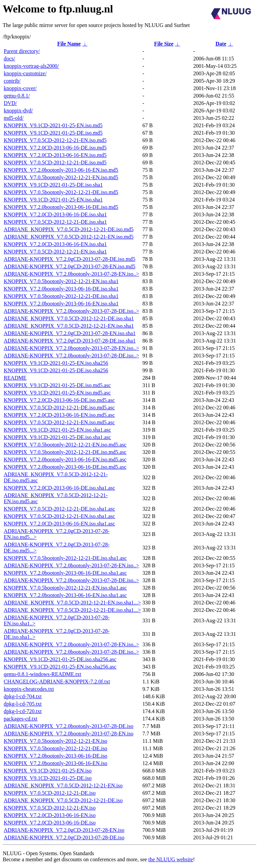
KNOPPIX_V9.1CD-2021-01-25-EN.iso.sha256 (56, 363)
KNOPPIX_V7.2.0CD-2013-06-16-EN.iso (50, 815)
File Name (69, 44)
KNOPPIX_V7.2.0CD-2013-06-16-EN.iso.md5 (55, 155)
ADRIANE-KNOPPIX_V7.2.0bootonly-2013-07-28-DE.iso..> (71, 311)
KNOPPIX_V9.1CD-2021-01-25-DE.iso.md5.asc (57, 385)
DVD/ (10, 103)
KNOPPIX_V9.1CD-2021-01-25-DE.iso (48, 778)
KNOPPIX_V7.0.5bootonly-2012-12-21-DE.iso (55, 748)
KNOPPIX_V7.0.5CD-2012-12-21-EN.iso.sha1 (55, 252)
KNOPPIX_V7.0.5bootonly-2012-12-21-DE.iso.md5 (61, 192)
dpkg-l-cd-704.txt (23, 696)
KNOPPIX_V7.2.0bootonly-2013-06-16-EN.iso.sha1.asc (65, 595)
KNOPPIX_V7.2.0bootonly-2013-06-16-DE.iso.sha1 (61, 289)
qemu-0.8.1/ (17, 96)
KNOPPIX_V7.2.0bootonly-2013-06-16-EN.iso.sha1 (61, 304)
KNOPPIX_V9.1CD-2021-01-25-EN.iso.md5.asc (57, 393)
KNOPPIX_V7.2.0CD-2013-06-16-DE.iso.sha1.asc (59, 488)
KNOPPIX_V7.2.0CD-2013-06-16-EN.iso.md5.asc (59, 415)
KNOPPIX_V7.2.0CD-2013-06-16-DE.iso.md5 (55, 148)
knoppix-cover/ (20, 88)
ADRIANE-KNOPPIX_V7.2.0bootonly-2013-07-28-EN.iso (68, 734)
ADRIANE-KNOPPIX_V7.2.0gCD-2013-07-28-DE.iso (64, 837)
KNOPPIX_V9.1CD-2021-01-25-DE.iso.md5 (53, 133)
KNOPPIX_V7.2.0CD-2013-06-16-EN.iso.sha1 (55, 244)
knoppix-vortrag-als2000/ (31, 66)
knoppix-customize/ (25, 73)
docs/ (9, 59)
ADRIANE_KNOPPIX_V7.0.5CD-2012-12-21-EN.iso (63, 785)
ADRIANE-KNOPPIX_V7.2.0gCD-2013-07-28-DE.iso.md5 (69, 259)
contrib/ (12, 81)
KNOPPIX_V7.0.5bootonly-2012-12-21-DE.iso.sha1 (61, 296)
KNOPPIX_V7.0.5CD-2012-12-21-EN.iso (50, 808)
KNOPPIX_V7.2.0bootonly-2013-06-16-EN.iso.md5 (61, 170)
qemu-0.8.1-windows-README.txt (42, 674)
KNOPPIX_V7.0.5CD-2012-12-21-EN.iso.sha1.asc (59, 516)
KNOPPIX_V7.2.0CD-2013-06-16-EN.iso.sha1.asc (59, 524)
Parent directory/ (22, 51)
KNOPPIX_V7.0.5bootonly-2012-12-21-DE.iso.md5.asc (65, 452)
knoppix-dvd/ (18, 111)
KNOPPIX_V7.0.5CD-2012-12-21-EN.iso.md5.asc (59, 422)
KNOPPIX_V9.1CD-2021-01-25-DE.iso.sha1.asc (57, 437)
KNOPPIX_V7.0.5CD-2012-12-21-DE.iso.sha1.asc (59, 509)
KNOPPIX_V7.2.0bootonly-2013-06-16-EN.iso (55, 763)
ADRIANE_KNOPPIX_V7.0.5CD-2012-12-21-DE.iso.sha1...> (72, 610)
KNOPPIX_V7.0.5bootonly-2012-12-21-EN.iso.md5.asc (65, 445)
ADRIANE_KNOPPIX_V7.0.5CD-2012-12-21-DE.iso (63, 800)
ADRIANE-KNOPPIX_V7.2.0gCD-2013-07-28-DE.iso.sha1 (70, 341)
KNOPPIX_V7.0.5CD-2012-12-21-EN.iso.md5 (55, 140)
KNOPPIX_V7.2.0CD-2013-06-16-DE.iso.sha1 (55, 214)
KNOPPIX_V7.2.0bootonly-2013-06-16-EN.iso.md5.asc (65, 459)
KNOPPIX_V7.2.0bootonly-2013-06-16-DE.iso (55, 756)
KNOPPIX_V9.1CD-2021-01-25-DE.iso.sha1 (53, 185)
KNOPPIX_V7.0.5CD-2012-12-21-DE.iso (50, 793)
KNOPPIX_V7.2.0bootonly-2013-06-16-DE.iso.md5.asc (65, 467)
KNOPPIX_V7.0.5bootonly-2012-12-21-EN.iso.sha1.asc (65, 588)
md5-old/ (14, 118)
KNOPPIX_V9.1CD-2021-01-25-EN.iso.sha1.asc (57, 430)
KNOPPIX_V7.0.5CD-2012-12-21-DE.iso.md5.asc (59, 408)
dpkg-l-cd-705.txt (23, 704)
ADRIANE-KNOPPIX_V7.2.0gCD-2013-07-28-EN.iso (64, 830)
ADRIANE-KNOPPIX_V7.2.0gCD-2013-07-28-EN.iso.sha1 (70, 333)
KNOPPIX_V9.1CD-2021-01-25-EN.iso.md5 (53, 125)
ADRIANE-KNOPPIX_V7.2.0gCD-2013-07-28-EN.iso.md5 (69, 266)
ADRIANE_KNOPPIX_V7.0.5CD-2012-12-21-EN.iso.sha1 (69, 326)
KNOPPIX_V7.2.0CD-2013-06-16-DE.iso (50, 823)
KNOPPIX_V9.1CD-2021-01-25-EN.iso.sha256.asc (60, 667)
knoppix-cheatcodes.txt (29, 689)
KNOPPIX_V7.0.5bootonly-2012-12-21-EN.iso (55, 741)
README (15, 378)
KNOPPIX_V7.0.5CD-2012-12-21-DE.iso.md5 (55, 162)
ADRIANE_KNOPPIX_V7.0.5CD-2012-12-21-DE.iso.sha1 (69, 318)
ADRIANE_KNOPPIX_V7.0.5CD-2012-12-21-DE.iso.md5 (69, 229)
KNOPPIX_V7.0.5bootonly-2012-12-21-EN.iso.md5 (61, 177)
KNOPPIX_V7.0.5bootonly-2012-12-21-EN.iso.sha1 (61, 281)
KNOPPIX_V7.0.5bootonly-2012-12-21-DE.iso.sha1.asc (65, 558)
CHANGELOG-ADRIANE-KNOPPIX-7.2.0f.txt (57, 682)
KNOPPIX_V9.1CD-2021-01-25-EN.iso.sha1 (53, 200)
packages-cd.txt (21, 719)
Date (221, 44)
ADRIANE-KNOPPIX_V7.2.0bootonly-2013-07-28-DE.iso (68, 726)
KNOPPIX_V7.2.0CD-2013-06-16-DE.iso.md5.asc (59, 400)
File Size (164, 44)
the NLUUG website (171, 859)
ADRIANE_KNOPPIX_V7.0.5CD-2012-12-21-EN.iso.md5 (69, 237)
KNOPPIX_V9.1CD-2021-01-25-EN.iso (48, 771)
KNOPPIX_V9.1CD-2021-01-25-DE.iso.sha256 (56, 370)
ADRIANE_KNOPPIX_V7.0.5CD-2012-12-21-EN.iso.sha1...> (72, 603)
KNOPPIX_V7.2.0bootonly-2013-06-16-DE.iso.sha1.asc (65, 573)
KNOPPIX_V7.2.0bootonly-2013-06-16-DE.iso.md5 (61, 207)
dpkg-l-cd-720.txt (23, 711)
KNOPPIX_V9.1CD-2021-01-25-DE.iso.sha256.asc (60, 659)
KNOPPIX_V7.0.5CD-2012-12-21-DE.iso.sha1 (55, 222)
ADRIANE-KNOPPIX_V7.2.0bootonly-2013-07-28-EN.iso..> (71, 274)
